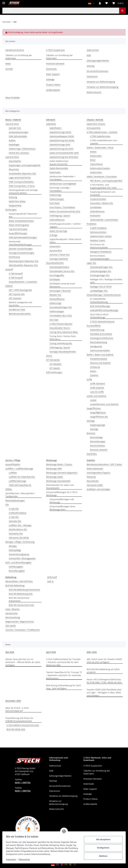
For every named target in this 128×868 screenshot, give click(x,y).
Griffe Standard (97, 384)
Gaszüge (94, 429)
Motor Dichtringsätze (19, 225)
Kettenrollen (96, 172)
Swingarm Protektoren (101, 252)
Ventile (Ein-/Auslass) (19, 153)
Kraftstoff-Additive (18, 513)
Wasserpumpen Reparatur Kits (24, 261)
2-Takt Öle (14, 517)
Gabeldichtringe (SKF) (60, 145)
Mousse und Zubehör (100, 363)
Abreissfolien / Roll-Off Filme (19, 581)
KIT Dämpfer (56, 364)
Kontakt (9, 69)
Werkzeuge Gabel (54, 477)
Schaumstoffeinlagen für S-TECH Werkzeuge (62, 494)
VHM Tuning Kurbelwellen (21, 182)
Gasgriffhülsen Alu (99, 417)
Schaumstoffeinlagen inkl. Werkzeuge (62, 501)
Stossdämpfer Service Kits (62, 271)
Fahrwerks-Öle (16, 534)
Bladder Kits (55, 295)
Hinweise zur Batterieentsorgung (102, 87)
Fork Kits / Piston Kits (60, 255)
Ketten (93, 152)
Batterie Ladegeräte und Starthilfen (20, 304)
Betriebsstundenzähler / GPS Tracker (104, 464)
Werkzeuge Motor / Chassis (59, 464)
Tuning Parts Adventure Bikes (64, 332)
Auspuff (9, 269)
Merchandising (13, 617)
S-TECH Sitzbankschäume (102, 321)
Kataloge (50, 79)
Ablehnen (102, 856)
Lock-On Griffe (97, 392)
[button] (100, 3)
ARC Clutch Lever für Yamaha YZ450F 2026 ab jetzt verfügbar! (104, 661)
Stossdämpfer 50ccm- (60, 328)
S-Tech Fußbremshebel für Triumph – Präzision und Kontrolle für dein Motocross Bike (63, 662)
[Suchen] (122, 11)
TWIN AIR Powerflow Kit (20, 485)
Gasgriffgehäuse (98, 412)
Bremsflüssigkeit (17, 571)
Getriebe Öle (15, 521)
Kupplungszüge (98, 425)
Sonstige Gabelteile (59, 259)
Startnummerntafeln (100, 350)
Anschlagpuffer (57, 275)
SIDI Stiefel (11, 626)
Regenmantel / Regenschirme (20, 622)
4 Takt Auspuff (16, 278)
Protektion (92, 224)
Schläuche (95, 367)
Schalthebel (96, 207)
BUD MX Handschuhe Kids (21, 605)
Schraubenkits (94, 128)
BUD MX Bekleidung (15, 585)
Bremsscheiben (98, 446)
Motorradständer (95, 469)
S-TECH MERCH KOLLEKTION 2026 (23, 725)
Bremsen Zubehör (99, 450)
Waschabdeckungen (15, 500)
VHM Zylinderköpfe (18, 136)
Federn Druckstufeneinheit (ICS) (65, 211)
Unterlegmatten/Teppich (98, 473)
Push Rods (55, 203)
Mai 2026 (10, 652)
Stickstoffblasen (57, 299)
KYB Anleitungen (54, 372)
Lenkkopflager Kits (99, 291)
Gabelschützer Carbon (101, 236)
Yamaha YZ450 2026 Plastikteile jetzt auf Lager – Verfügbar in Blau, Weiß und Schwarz (104, 693)
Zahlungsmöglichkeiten (98, 61)
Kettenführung (97, 330)
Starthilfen (92, 454)
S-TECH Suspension (55, 50)
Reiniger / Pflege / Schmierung (20, 542)
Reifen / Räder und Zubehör (100, 355)
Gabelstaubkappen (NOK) (62, 136)
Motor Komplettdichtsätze (21, 221)
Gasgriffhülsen (94, 408)
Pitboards (91, 477)
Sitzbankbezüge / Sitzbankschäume (104, 295)
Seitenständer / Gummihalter (104, 220)
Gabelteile (51, 124)
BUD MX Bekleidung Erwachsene (24, 590)
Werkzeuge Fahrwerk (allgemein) (62, 473)
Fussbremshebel (98, 199)
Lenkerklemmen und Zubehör (104, 404)
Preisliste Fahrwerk (55, 64)
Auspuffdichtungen (18, 233)
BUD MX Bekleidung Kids (21, 594)
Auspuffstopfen (13, 464)
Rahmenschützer (98, 232)
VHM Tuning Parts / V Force (22, 186)
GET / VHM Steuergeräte (20, 290)
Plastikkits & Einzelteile (101, 334)
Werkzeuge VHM (54, 469)
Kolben (12, 140)
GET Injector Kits (17, 294)
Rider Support (53, 74)
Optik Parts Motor (17, 201)
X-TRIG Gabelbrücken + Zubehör (102, 132)
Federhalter (55, 172)
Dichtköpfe (55, 279)
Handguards (96, 346)
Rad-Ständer (93, 481)
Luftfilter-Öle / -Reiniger (20, 525)
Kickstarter (95, 216)
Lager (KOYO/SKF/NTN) (20, 178)
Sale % (50, 581)
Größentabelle (53, 90)
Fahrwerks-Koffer (95, 485)
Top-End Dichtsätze (18, 229)
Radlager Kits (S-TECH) (101, 287)
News (8, 64)
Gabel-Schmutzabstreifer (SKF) (64, 153)
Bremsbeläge (96, 437)
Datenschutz (25, 859)
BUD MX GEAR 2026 (16, 729)
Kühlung (13, 197)
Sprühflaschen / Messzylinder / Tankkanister (20, 495)
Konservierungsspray (19, 554)
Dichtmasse (14, 257)
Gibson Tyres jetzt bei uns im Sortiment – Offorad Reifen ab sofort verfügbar (23, 662)
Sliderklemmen (97, 211)
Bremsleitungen (98, 441)
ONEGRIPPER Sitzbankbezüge (104, 310)
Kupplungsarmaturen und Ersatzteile (103, 193)
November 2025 (13, 701)
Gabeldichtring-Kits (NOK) (62, 140)
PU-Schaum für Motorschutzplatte (99, 246)
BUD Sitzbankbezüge (100, 306)
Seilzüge (91, 421)
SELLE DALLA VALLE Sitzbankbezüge (99, 316)
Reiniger (13, 546)
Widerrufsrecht (94, 92)
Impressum (12, 859)
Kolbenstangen (57, 199)
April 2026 (51, 652)
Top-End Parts (12, 124)
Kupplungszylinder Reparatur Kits (23, 215)
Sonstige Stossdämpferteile (63, 352)
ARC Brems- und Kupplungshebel (106, 181)
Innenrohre (55, 246)
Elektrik (9, 286)
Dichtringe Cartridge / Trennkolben (60, 189)
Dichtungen (11, 210)
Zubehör (94, 375)
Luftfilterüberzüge (17, 481)
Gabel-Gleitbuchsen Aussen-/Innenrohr (59, 163)
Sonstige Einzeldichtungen (22, 253)
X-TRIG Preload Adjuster (61, 324)
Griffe (89, 379)
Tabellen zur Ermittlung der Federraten (19, 57)
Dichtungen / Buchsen (60, 291)
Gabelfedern (56, 128)
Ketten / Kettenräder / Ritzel (100, 148)
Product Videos (53, 85)
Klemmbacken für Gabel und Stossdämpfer (60, 487)
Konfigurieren (102, 848)
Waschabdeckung (99, 342)
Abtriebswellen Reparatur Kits (23, 265)
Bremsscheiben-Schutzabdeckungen (100, 257)
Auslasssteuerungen (19, 132)
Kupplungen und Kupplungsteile (25, 165)
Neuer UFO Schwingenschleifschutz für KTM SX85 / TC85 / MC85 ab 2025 (104, 681)
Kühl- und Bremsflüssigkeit (18, 562)
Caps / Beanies (12, 609)
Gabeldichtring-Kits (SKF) (61, 149)
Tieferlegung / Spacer (60, 216)
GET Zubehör (15, 298)
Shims (49, 356)
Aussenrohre (56, 250)
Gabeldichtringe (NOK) (60, 132)
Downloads (51, 69)
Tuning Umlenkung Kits (61, 343)
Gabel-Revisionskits (59, 168)
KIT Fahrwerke (53, 360)
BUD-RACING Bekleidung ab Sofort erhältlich (103, 671)
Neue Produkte (13, 97)
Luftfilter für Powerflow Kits (22, 477)
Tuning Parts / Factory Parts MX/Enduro (63, 338)
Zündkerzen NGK (17, 310)
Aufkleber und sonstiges (98, 489)
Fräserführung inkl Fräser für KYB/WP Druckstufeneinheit (19, 720)
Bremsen (91, 433)
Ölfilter (9, 489)
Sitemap (91, 66)
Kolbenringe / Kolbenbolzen (22, 149)
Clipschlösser (96, 164)
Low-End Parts (12, 157)
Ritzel (93, 160)
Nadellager (14, 145)
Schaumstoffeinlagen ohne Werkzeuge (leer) (62, 508)
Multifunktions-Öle (18, 529)
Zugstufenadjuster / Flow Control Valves (65, 241)
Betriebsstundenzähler (20, 314)
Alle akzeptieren (102, 839)
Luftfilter (13, 473)
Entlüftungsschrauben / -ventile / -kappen (65, 225)
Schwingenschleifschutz (102, 338)
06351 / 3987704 (23, 791)
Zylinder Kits (15, 128)
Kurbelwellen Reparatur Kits (22, 173)
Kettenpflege (15, 550)
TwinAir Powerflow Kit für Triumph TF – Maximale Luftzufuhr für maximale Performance (64, 675)
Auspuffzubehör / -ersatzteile (23, 282)
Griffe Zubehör (97, 388)
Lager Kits (91, 263)
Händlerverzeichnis (15, 50)
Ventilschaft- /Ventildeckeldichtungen (20, 243)
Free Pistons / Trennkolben (62, 207)
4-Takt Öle (14, 509)
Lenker (93, 400)
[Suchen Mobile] (61, 11)
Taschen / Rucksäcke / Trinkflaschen (23, 630)
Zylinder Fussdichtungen (21, 249)
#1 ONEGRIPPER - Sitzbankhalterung (99, 300)
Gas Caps (54, 320)
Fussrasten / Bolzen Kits (102, 203)
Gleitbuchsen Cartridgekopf (63, 184)
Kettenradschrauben (100, 168)
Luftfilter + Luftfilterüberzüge (19, 469)
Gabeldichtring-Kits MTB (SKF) (64, 157)
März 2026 (92, 652)
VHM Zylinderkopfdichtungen (23, 237)
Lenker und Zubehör (96, 396)
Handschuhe (11, 613)
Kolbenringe (55, 195)
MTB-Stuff (52, 577)
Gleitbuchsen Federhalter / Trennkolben (62, 178)
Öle (7, 505)
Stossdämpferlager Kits (61, 307)
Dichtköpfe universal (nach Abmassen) (62, 285)
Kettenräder (96, 156)
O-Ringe (53, 235)
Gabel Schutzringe (58, 231)
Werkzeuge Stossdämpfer (58, 481)
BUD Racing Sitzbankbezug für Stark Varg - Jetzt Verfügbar (63, 687)
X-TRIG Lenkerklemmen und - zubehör (104, 142)
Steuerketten (15, 161)
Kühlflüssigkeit (16, 567)
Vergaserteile (15, 205)
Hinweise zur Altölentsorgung (101, 82)
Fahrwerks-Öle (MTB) (19, 538)
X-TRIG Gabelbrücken (100, 136)
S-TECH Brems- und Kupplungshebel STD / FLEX (103, 186)
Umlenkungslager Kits (101, 271)
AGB (89, 55)
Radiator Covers (98, 240)
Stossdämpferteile (55, 263)
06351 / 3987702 (23, 783)
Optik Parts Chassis (96, 124)
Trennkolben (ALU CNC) (61, 316)
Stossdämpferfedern (59, 267)
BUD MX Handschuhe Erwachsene (19, 599)
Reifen (93, 371)
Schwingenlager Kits (100, 275)
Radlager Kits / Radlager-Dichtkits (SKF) (106, 281)
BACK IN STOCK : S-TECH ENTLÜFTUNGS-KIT (17, 709)
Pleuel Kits (14, 169)
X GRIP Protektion (98, 228)
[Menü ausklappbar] (4, 2)
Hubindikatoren (57, 220)
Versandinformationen (97, 71)
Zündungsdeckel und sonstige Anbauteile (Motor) (23, 192)
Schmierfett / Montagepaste (22, 558)
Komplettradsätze (99, 359)
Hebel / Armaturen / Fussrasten (102, 176)
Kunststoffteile (94, 326)
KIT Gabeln (55, 368)
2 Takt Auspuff (16, 273)
